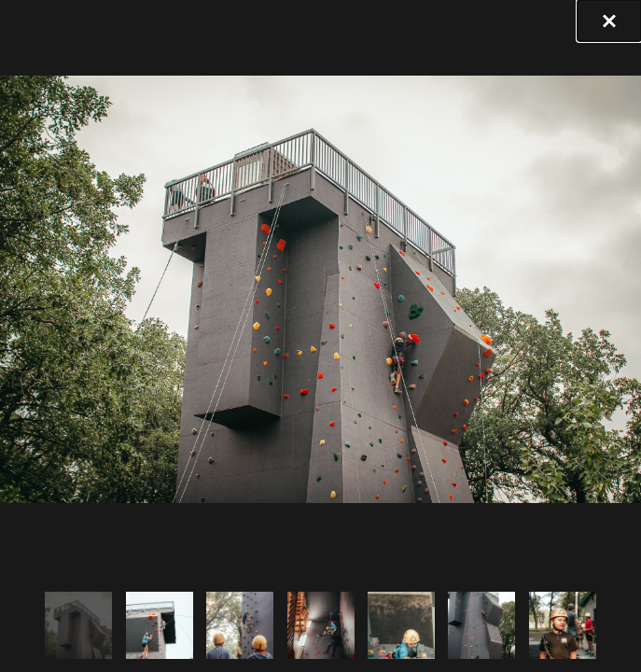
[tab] (78, 625)
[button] (609, 21)
